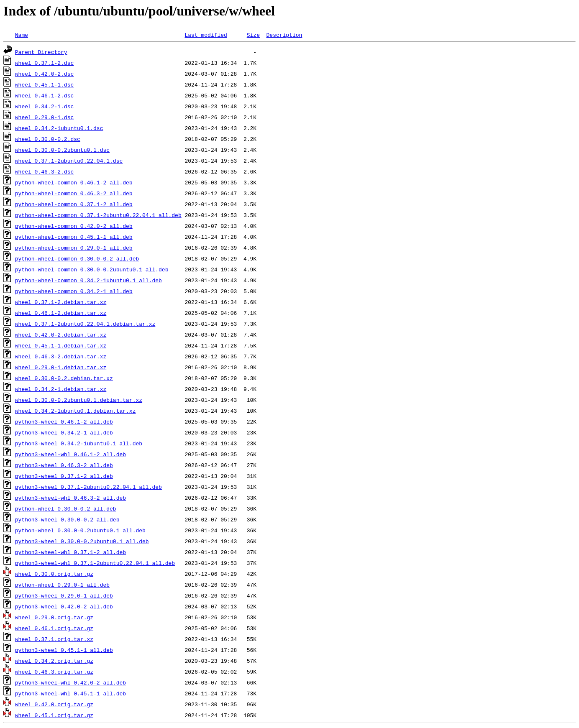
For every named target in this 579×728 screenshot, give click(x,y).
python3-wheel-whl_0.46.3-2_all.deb (70, 498)
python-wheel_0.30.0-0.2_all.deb (66, 508)
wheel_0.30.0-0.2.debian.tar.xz (64, 378)
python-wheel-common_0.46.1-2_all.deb (74, 182)
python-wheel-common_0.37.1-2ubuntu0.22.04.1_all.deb (98, 215)
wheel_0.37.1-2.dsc (44, 63)
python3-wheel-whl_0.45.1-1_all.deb (70, 693)
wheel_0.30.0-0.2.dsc (48, 139)
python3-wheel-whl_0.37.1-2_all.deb (70, 552)
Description (284, 35)
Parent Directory (41, 52)
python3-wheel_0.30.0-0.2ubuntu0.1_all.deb (82, 541)
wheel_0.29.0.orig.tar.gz (54, 617)
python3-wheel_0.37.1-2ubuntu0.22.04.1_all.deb (88, 487)
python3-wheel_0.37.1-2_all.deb (64, 476)
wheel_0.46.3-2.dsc (44, 171)
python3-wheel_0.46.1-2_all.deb (64, 421)
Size (253, 35)
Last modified (206, 35)
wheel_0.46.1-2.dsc (44, 95)
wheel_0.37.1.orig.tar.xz (54, 639)
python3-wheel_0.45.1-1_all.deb (64, 650)
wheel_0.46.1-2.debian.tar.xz (61, 313)
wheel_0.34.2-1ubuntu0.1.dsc (59, 128)
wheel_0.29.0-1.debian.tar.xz (61, 367)
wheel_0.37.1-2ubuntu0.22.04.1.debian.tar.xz (85, 324)
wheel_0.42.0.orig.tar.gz (54, 704)
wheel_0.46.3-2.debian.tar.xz (61, 356)
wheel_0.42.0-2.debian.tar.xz (61, 335)
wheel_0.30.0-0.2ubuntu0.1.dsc (62, 150)
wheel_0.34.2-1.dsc (44, 106)
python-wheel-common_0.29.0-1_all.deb (74, 248)
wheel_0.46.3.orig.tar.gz (54, 672)
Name (22, 35)
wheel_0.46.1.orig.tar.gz (54, 628)
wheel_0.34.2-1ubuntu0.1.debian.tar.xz (76, 411)
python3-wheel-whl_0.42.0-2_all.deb (70, 682)
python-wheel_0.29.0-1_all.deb (62, 585)
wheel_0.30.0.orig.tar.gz (54, 574)
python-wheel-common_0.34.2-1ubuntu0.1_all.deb (88, 280)
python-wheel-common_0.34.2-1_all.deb (74, 291)
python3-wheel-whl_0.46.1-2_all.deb (70, 454)
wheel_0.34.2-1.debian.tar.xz (61, 389)
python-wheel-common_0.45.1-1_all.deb (74, 237)
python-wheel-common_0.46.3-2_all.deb (74, 193)
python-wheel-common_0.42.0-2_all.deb (74, 226)
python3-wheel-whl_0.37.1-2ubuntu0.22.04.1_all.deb (95, 563)
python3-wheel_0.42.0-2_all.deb (64, 606)
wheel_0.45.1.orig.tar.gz (54, 715)
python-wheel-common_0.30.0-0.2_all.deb (77, 258)
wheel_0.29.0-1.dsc (44, 117)
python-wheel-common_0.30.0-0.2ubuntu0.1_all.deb (92, 269)
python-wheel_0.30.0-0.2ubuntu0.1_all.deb (80, 530)
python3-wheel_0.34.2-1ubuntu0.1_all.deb (79, 443)
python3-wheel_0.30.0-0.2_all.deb (67, 519)
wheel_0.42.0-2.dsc (44, 74)
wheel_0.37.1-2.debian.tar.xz (61, 302)
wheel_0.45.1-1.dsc (44, 84)
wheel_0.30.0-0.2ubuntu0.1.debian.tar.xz (79, 400)
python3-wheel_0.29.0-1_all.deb (64, 595)
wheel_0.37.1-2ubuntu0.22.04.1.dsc (69, 161)
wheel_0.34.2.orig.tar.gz (54, 661)
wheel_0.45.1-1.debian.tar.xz (61, 345)
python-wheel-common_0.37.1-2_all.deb (74, 204)
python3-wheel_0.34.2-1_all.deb (64, 432)
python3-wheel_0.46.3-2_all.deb (64, 465)
